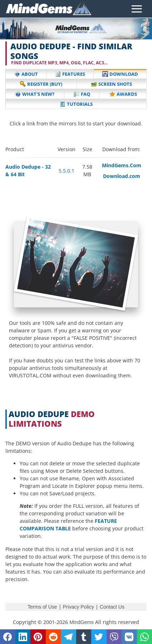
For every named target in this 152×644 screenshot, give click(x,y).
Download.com (122, 176)
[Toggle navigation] (137, 9)
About (26, 74)
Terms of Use (42, 607)
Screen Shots (112, 84)
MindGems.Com (122, 165)
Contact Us (112, 607)
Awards (123, 94)
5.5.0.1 (67, 171)
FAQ (82, 94)
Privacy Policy (79, 607)
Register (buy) (41, 84)
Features (70, 74)
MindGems (82, 622)
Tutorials (76, 104)
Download (120, 74)
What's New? (35, 94)
